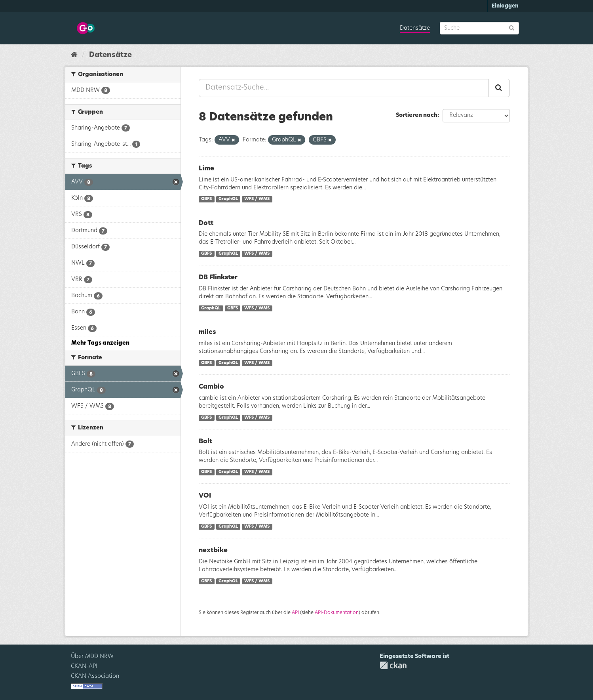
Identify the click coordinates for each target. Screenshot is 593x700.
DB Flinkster (218, 277)
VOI (205, 496)
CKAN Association (95, 676)
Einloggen (505, 6)
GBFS (206, 199)
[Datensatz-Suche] (479, 28)
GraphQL (228, 199)
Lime (206, 168)
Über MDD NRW (92, 656)
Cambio (211, 387)
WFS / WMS (257, 199)
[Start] (74, 55)
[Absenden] (512, 28)
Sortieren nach (417, 115)
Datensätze (415, 28)
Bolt (205, 441)
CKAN (393, 665)
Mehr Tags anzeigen (100, 343)
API (295, 612)
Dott (206, 223)
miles (207, 332)
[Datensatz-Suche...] (344, 88)
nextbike (213, 550)
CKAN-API (84, 666)
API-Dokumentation (337, 612)
